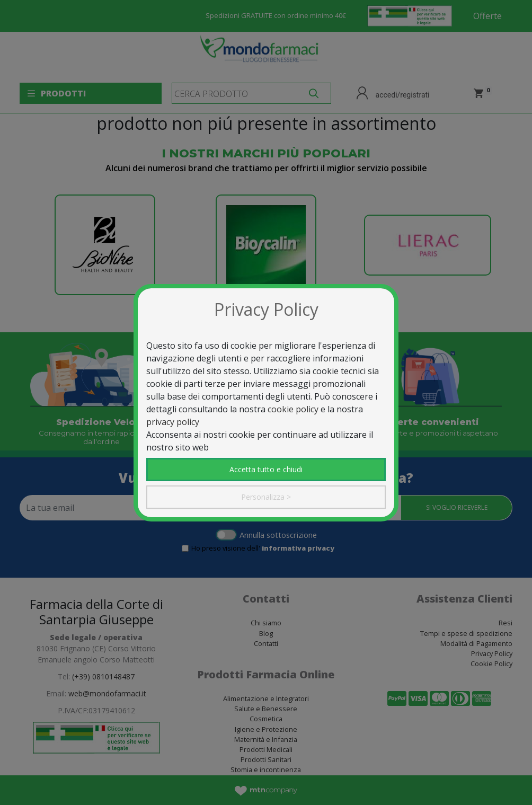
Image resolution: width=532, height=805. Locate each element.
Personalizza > (266, 497)
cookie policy (293, 409)
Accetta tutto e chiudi (266, 469)
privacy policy (173, 422)
